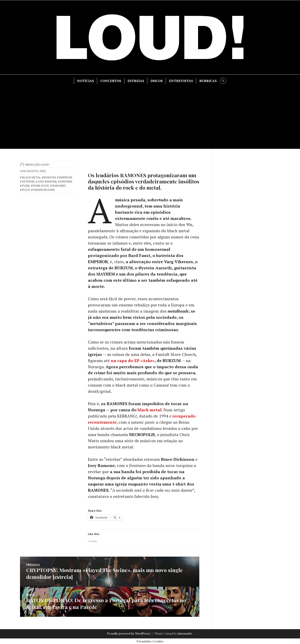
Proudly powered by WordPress (129, 633)
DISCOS (157, 81)
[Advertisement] (150, 115)
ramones (59, 186)
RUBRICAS (208, 81)
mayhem (66, 182)
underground (44, 190)
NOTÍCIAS (86, 81)
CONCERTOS (111, 81)
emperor (66, 177)
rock (26, 190)
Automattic (185, 633)
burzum (50, 177)
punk (26, 186)
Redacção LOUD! (37, 165)
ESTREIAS (136, 81)
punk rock (41, 186)
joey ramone (47, 182)
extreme (28, 182)
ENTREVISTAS (181, 81)
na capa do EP (133, 361)
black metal (150, 410)
